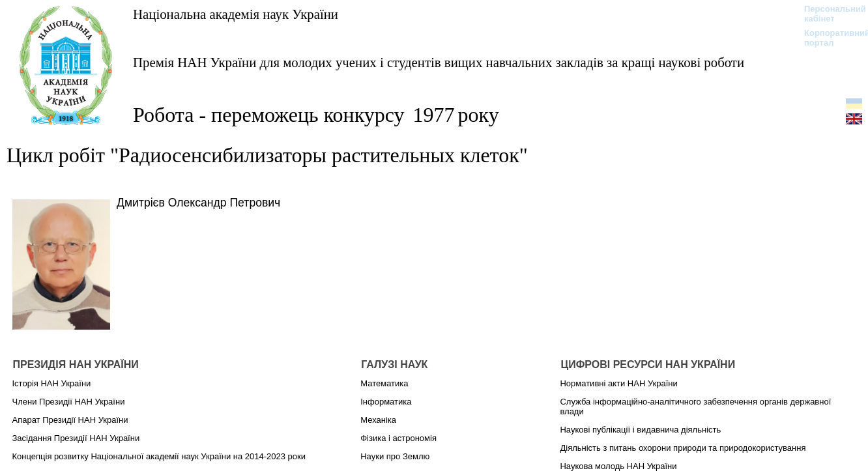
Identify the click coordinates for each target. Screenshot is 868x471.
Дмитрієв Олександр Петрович (198, 203)
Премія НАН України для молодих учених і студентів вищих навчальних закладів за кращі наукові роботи (439, 62)
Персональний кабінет (829, 14)
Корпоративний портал (829, 38)
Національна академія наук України (236, 14)
